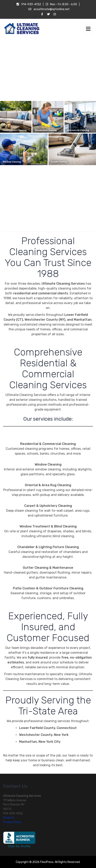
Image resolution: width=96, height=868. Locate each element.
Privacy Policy (12, 822)
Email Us (8, 818)
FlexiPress (47, 862)
